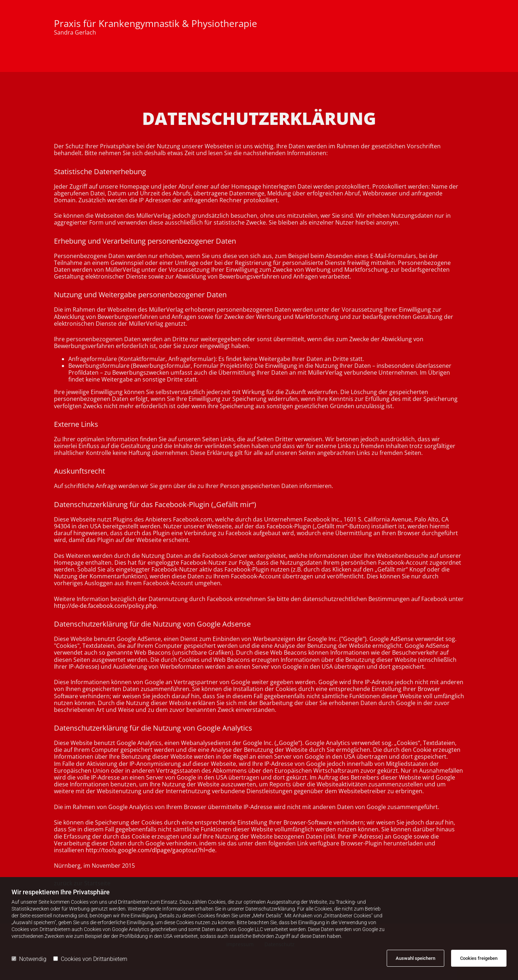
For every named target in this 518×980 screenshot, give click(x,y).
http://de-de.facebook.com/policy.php (105, 606)
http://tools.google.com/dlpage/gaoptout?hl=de (150, 850)
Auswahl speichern (415, 958)
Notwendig (29, 959)
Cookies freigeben (479, 958)
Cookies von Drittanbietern (90, 959)
